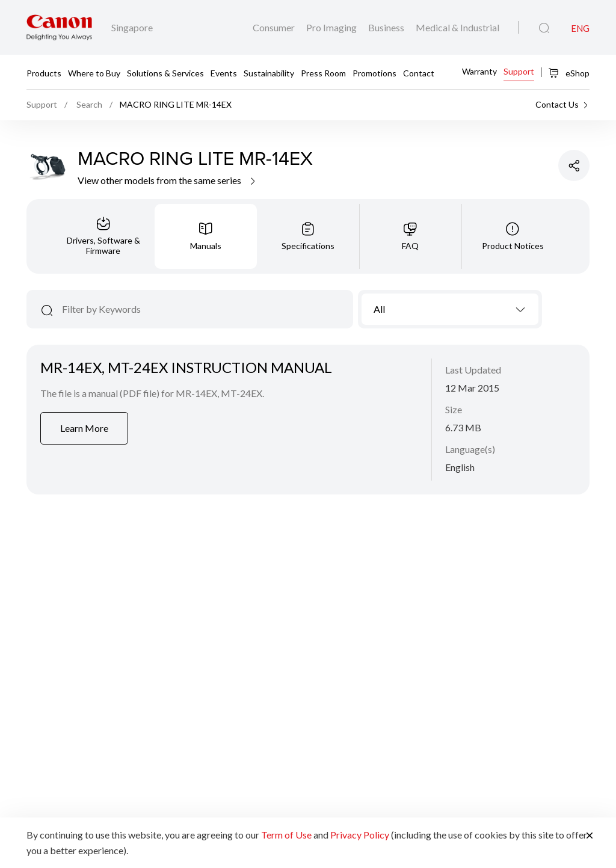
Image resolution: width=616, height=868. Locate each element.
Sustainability (269, 72)
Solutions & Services (165, 72)
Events (224, 72)
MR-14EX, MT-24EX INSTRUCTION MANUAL (186, 367)
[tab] (103, 236)
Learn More (84, 428)
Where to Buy (94, 72)
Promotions (374, 72)
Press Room (323, 72)
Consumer (275, 27)
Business (387, 27)
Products (44, 72)
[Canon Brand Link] (59, 27)
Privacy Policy (360, 835)
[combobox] (450, 309)
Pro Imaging (332, 27)
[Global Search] (544, 28)
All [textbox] (379, 309)
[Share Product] (574, 165)
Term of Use (286, 835)
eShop (569, 73)
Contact (419, 72)
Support (519, 71)
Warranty (479, 71)
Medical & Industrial (457, 27)
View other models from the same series (168, 180)
